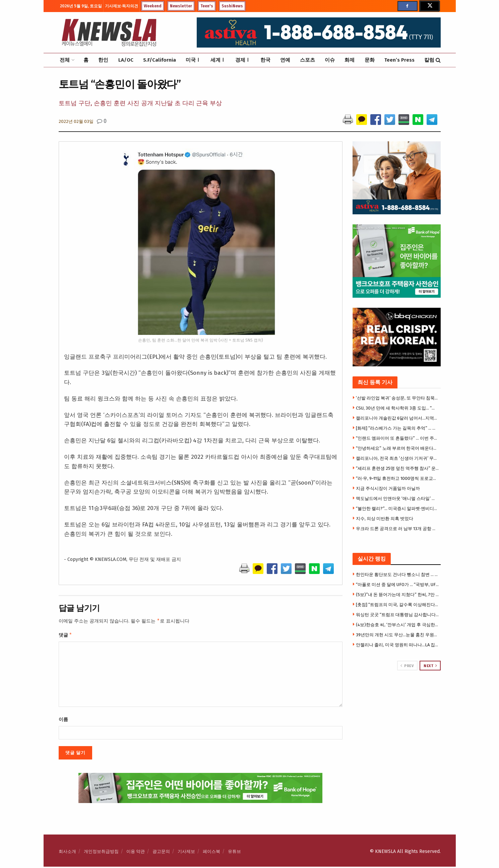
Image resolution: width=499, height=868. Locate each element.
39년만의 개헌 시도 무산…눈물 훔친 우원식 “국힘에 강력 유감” (397, 635)
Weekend (153, 6)
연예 (285, 60)
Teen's (207, 6)
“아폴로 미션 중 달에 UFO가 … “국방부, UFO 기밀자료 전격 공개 (397, 585)
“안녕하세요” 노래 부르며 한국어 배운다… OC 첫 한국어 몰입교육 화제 (397, 448)
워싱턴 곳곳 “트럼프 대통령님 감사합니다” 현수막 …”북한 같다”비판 (397, 615)
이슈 (330, 60)
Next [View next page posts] (430, 666)
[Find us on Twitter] (429, 6)
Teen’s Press (399, 60)
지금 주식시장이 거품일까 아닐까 (388, 488)
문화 (370, 60)
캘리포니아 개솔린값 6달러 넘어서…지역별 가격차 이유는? (397, 418)
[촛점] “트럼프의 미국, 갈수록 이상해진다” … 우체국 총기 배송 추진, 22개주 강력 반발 (397, 605)
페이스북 (211, 853)
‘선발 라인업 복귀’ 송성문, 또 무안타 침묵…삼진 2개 (397, 398)
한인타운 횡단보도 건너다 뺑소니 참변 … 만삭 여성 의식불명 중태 (397, 574)
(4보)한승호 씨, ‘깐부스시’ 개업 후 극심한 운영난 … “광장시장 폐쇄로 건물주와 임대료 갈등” (397, 625)
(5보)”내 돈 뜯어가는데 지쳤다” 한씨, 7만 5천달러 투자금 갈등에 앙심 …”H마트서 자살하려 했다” (397, 595)
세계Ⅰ (218, 60)
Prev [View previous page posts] (407, 666)
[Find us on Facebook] (408, 6)
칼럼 (429, 60)
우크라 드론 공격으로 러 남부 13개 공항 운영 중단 (397, 529)
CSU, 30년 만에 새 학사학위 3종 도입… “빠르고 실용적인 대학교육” (397, 408)
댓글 (66, 636)
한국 (265, 60)
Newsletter (181, 6)
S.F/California (160, 60)
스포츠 (307, 60)
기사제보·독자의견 (121, 6)
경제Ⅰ (243, 60)
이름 (63, 721)
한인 (103, 60)
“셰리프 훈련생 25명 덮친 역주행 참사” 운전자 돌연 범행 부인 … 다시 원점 (397, 468)
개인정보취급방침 (101, 853)
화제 (350, 60)
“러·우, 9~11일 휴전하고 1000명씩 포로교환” (397, 478)
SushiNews (232, 6)
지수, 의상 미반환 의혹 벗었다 (385, 519)
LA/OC (126, 60)
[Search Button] (438, 60)
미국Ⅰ (193, 60)
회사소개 (67, 853)
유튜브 (234, 853)
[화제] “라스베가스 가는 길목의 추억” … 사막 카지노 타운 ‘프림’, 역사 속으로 (397, 428)
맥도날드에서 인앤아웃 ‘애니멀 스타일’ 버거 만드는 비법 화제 (397, 498)
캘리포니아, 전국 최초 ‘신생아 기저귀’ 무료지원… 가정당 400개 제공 (397, 458)
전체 (65, 60)
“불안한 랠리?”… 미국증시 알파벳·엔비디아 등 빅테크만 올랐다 (397, 509)
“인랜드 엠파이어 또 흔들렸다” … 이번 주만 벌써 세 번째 (397, 438)
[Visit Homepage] (109, 32)
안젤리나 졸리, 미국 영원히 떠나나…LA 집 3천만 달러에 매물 (397, 645)
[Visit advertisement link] (397, 696)
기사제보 (186, 853)
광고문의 (161, 853)
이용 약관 (136, 853)
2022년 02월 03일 (76, 121)
